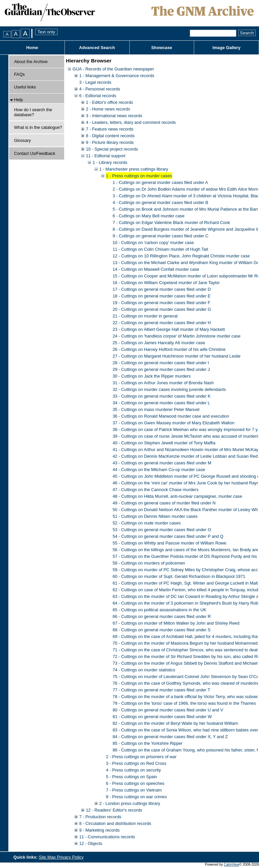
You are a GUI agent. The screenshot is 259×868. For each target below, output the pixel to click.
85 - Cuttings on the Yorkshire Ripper (148, 743)
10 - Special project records (112, 149)
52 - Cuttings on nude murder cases (147, 523)
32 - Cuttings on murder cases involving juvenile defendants (169, 389)
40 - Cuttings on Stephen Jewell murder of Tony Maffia (164, 443)
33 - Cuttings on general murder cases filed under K (162, 396)
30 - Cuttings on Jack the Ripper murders (152, 376)
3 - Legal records (95, 82)
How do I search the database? (33, 112)
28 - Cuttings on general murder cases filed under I (161, 363)
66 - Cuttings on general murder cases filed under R (162, 616)
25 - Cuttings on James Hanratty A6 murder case (159, 343)
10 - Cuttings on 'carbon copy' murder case (153, 243)
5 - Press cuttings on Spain (132, 777)
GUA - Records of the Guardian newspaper (113, 69)
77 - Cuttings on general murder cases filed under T (161, 690)
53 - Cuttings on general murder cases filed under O (162, 530)
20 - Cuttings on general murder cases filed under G (162, 309)
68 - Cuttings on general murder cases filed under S (162, 630)
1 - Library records (110, 162)
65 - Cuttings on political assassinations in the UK (159, 610)
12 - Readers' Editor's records (114, 810)
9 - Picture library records (110, 142)
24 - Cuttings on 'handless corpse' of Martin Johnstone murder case (177, 336)
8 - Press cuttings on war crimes (136, 797)
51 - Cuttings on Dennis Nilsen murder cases (155, 516)
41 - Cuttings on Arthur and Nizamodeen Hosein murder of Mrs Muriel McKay (185, 450)
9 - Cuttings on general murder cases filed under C (161, 236)
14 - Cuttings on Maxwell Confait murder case (156, 269)
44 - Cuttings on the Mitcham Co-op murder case (159, 470)
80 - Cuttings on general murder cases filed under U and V (168, 710)
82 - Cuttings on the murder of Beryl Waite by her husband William (175, 723)
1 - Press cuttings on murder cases (139, 176)
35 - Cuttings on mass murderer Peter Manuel (156, 409)
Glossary (23, 140)
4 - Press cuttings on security (133, 770)
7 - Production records (100, 817)
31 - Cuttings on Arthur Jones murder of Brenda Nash (163, 383)
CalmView (232, 864)
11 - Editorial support (106, 156)
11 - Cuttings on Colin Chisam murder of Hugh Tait (160, 249)
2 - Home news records (108, 109)
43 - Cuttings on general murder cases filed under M (162, 463)
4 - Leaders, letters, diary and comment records (131, 122)
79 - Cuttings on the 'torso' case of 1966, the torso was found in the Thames (184, 703)
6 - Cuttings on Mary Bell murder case (149, 216)
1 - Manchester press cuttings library (134, 169)
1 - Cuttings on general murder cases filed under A (160, 182)
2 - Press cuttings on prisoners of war (141, 757)
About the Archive (31, 62)
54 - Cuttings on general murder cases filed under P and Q (168, 536)
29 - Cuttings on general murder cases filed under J (161, 369)
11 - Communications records (107, 837)
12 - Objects (91, 843)
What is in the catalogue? (38, 127)
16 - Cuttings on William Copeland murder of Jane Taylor (166, 283)
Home (32, 48)
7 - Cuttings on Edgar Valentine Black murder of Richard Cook (171, 223)
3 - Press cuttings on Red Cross (136, 763)
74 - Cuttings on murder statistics (144, 670)
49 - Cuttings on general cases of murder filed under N (164, 503)
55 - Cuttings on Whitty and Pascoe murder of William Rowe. (170, 543)
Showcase (162, 48)
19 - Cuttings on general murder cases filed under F (161, 303)
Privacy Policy (70, 857)
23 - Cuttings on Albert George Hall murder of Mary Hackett (169, 329)
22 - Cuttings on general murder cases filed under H (162, 323)
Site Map (48, 857)
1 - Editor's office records (109, 102)
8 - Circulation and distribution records (115, 823)
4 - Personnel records (100, 89)
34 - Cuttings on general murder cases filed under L (161, 403)
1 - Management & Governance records (117, 76)
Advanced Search (97, 48)
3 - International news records (114, 116)
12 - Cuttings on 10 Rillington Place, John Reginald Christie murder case (181, 256)
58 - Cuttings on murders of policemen (149, 563)
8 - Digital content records (110, 136)
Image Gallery (227, 48)
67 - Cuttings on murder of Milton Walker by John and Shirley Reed (176, 623)
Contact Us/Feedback (35, 153)
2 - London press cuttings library (130, 803)
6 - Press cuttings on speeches (135, 783)
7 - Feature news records (110, 129)
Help (18, 100)
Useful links (25, 87)
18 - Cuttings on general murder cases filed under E (162, 296)
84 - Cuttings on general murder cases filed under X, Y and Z (170, 737)
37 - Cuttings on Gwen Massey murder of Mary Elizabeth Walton (173, 423)
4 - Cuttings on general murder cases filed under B (160, 202)
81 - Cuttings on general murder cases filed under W (162, 717)
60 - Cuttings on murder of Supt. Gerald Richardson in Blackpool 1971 (179, 576)
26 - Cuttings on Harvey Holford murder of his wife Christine (169, 349)
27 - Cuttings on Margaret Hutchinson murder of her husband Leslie (177, 356)
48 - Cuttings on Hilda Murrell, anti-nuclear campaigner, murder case (177, 496)
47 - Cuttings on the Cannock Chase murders (156, 490)
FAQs (19, 74)
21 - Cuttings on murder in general (145, 316)
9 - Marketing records (99, 830)
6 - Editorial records (98, 96)
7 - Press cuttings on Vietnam (134, 790)
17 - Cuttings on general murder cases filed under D (162, 289)
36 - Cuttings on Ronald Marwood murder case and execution (171, 416)
